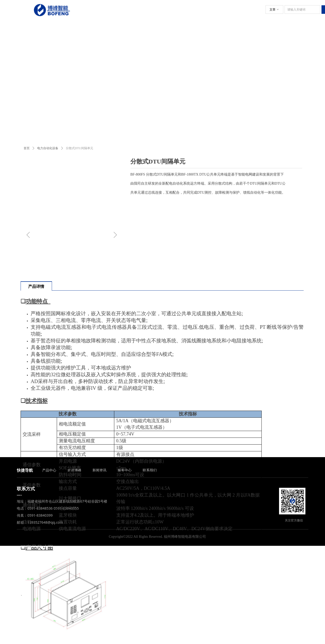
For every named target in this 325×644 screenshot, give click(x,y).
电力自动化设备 (48, 148)
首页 (27, 148)
